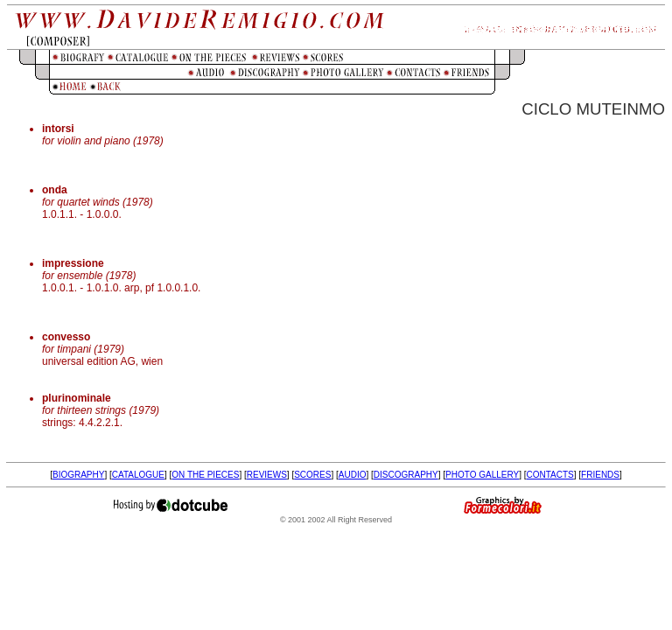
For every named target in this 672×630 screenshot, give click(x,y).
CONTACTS (550, 475)
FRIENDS (600, 475)
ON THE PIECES (205, 475)
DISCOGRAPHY (406, 475)
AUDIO (353, 475)
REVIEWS (267, 475)
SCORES (312, 475)
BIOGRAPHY (78, 475)
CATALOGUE (138, 475)
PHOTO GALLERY (482, 475)
